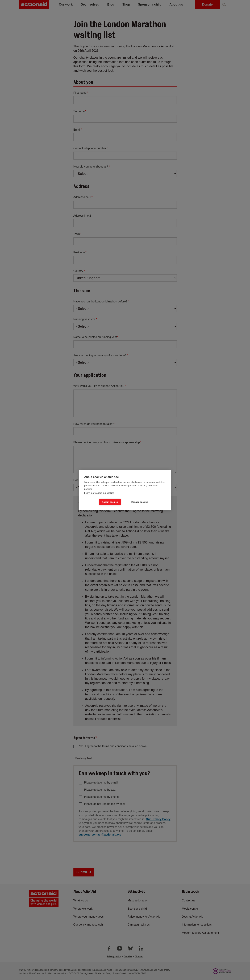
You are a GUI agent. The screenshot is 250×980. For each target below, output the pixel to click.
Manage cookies (140, 502)
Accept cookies (110, 502)
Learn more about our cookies (99, 493)
